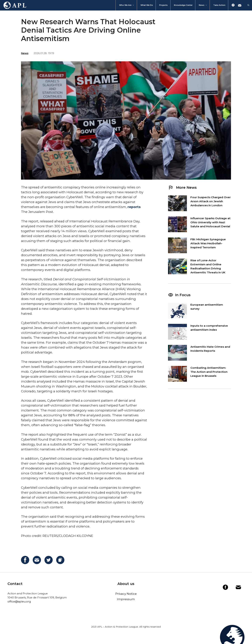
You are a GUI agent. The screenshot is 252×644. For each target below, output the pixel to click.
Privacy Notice (126, 594)
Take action (219, 5)
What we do (147, 5)
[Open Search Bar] (247, 5)
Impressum (126, 599)
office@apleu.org (19, 602)
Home (13, 5)
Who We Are (127, 5)
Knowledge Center (183, 5)
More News (182, 188)
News (203, 5)
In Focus (183, 295)
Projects (163, 5)
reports (134, 207)
